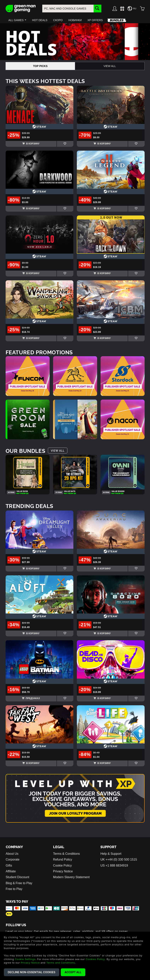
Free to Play (14, 889)
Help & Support (111, 854)
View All (110, 66)
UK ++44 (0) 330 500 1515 (119, 859)
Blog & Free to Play (19, 883)
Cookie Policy (62, 865)
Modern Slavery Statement (71, 877)
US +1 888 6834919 (114, 865)
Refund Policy (63, 859)
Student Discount (18, 877)
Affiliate (11, 871)
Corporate (13, 859)
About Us (12, 854)
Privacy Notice (63, 871)
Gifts (9, 865)
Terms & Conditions (67, 854)
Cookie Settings (25, 959)
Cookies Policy (95, 959)
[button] (17, 20)
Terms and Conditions (61, 963)
